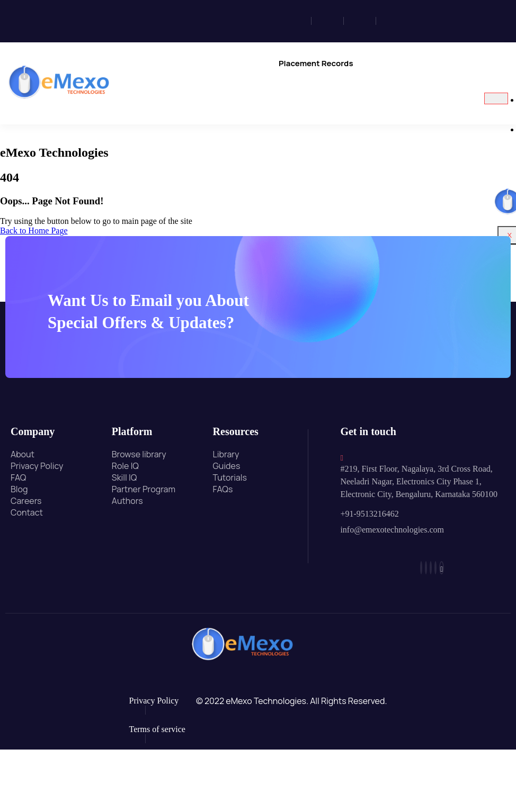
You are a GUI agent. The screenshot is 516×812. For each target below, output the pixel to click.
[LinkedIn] (363, 21)
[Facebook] (298, 21)
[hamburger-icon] (496, 98)
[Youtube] (426, 21)
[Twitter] (395, 21)
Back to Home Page (34, 231)
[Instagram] (330, 21)
